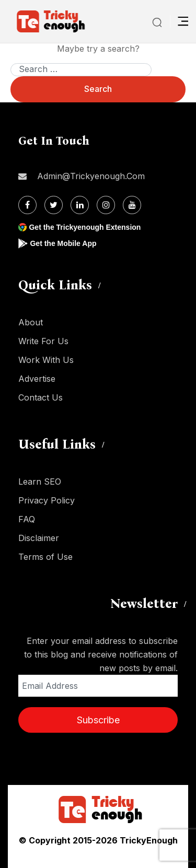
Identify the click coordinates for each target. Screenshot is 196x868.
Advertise (37, 379)
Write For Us (43, 341)
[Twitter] (54, 205)
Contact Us (41, 397)
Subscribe (98, 720)
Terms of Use (45, 557)
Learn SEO (40, 482)
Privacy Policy (47, 500)
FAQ (27, 519)
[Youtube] (132, 205)
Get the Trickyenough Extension (85, 227)
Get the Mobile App (63, 243)
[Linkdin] (80, 205)
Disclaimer (39, 538)
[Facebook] (27, 205)
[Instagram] (106, 205)
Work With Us (46, 360)
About (31, 322)
